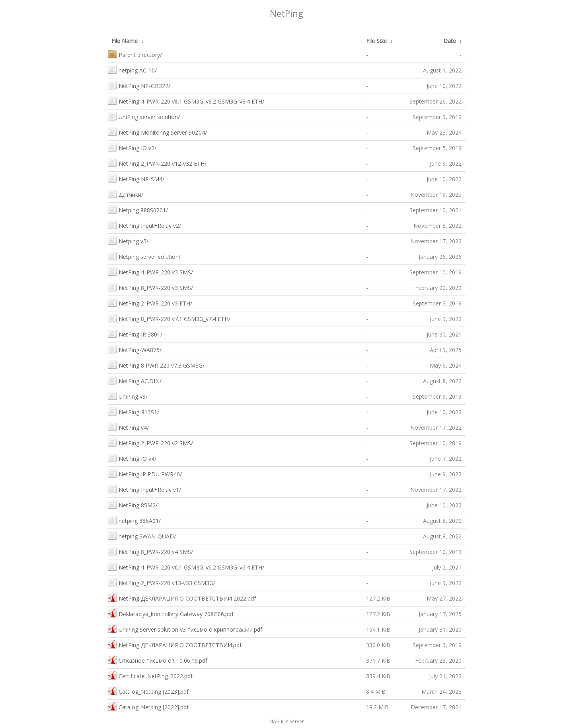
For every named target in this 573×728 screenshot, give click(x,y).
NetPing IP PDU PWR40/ (145, 473)
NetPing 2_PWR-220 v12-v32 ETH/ (157, 163)
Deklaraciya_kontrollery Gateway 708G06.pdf (171, 613)
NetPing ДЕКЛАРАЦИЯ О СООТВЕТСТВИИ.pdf (174, 644)
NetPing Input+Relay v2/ (144, 225)
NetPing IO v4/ (132, 458)
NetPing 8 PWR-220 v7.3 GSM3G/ (156, 365)
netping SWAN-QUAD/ (142, 535)
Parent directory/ (135, 54)
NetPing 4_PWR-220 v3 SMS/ (150, 271)
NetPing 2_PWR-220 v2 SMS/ (150, 442)
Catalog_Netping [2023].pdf (148, 691)
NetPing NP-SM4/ (136, 178)
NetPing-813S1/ (133, 411)
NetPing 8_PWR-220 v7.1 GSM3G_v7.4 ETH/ (169, 318)
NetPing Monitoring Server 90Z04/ (157, 132)
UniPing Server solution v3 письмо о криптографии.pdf (185, 629)
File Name (125, 41)
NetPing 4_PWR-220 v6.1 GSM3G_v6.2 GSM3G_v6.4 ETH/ (186, 567)
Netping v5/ (128, 240)
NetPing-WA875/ (134, 349)
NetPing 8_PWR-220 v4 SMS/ (150, 551)
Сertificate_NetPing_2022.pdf (150, 675)
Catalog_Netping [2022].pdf (148, 706)
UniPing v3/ (128, 396)
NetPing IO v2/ (132, 147)
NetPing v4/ (128, 427)
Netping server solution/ (144, 256)
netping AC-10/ (132, 69)
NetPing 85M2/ (133, 504)
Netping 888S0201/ (138, 209)
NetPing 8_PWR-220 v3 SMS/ (150, 287)
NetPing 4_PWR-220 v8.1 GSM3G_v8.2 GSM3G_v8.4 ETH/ (186, 101)
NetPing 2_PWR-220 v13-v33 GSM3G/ (161, 582)
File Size (376, 41)
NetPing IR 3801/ (135, 334)
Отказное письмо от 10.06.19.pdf (157, 660)
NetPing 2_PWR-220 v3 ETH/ (150, 302)
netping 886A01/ (134, 520)
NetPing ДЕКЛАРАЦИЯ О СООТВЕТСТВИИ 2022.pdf (182, 598)
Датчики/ (125, 194)
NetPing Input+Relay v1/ (144, 489)
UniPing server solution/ (144, 116)
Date (450, 41)
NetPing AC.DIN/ (134, 380)
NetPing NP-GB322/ (139, 85)
